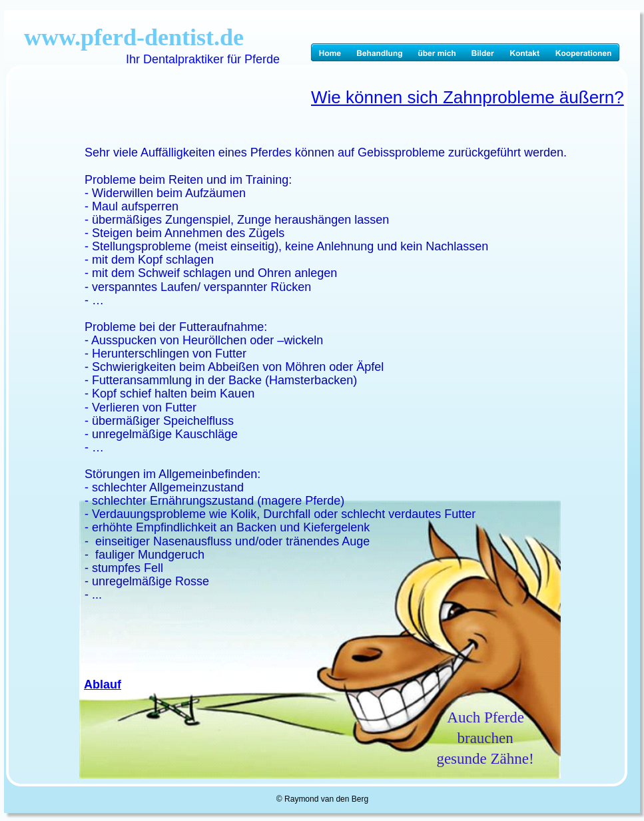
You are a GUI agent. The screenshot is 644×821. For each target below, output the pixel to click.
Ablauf (103, 684)
